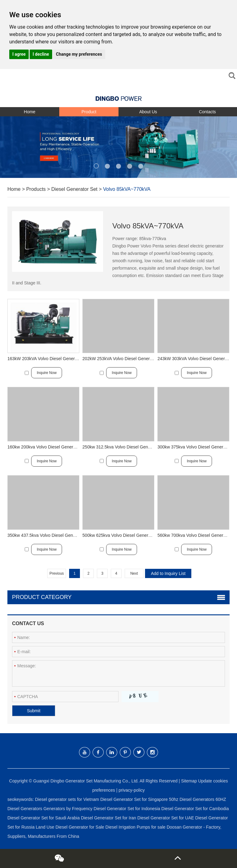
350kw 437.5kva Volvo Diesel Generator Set (50, 535)
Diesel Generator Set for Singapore (135, 799)
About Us (148, 112)
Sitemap (189, 781)
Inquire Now (47, 373)
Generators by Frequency (69, 809)
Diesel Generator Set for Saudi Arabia (44, 818)
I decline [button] (41, 54)
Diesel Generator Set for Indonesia (127, 809)
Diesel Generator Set (74, 189)
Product (89, 112)
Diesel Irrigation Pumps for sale (136, 827)
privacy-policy (132, 790)
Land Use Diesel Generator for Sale (71, 827)
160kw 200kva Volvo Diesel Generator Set (48, 447)
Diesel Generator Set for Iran (109, 818)
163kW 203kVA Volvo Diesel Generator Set (49, 359)
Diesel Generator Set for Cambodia (195, 809)
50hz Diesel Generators (192, 799)
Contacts (207, 112)
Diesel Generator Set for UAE (166, 818)
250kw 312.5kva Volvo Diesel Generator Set (125, 447)
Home (29, 112)
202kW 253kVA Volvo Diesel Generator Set (124, 359)
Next (134, 573)
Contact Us (28, 623)
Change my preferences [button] (79, 54)
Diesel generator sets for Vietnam (67, 799)
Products (36, 189)
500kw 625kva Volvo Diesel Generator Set (123, 535)
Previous (57, 573)
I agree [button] (19, 54)
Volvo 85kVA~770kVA (127, 189)
